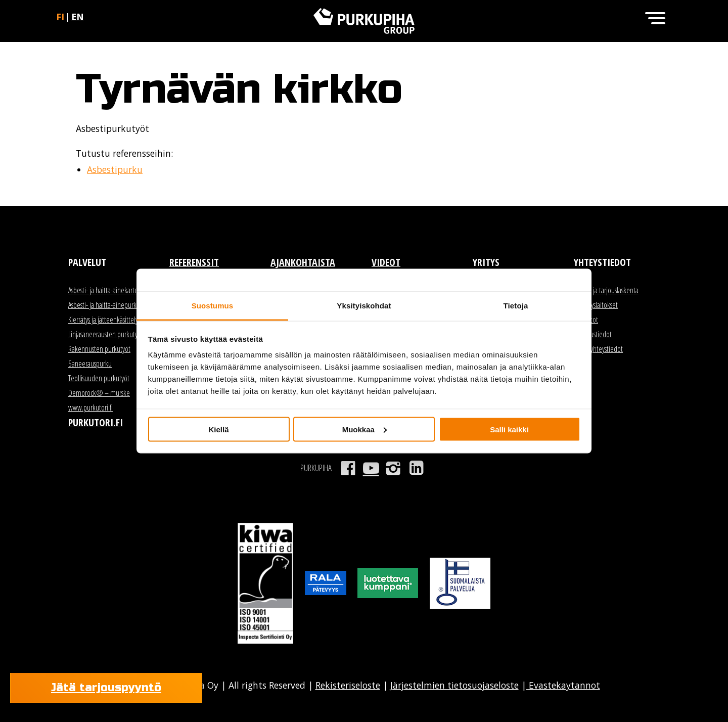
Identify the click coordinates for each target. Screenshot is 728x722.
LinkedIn (416, 468)
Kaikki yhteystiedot (598, 349)
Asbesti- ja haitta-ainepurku (104, 305)
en (78, 17)
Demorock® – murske (99, 393)
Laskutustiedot (593, 334)
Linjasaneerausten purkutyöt (106, 334)
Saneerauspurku (90, 364)
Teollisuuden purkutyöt (99, 378)
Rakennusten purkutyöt (99, 349)
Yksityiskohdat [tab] (364, 306)
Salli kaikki (509, 429)
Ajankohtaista (303, 262)
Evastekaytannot (563, 685)
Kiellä (218, 429)
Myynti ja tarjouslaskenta (606, 290)
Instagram (394, 468)
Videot (386, 262)
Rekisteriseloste (348, 685)
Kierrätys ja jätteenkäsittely (103, 320)
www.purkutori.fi (90, 408)
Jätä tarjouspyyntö (106, 688)
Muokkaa (365, 429)
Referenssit (194, 262)
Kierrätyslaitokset (596, 305)
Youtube (371, 468)
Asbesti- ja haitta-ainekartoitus (108, 290)
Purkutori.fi (96, 422)
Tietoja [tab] (516, 306)
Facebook (348, 468)
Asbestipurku (115, 169)
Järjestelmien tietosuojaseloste (454, 685)
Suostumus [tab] (213, 306)
